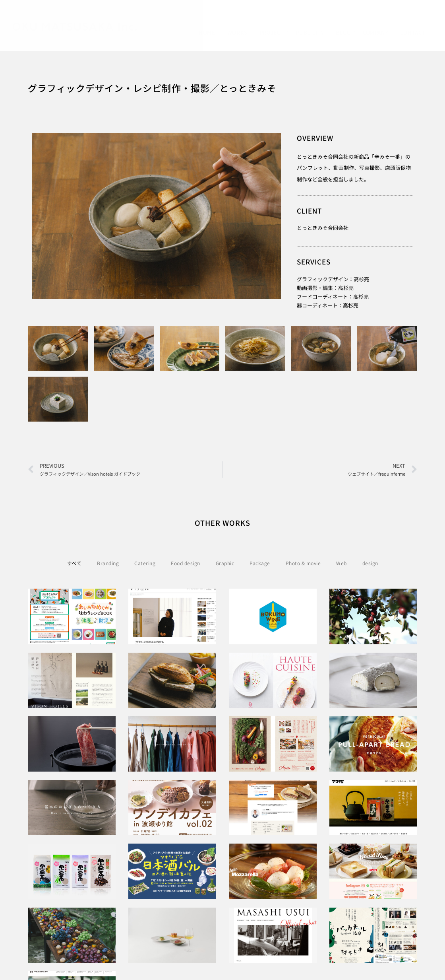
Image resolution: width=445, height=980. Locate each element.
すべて (74, 563)
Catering (145, 563)
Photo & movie (303, 563)
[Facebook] (395, 17)
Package (260, 563)
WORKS (237, 32)
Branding (108, 563)
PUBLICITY (310, 32)
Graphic (225, 563)
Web (341, 563)
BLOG (343, 32)
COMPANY (376, 32)
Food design (186, 563)
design (370, 563)
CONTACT (413, 32)
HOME (207, 32)
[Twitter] (408, 17)
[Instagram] (422, 17)
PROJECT (272, 32)
